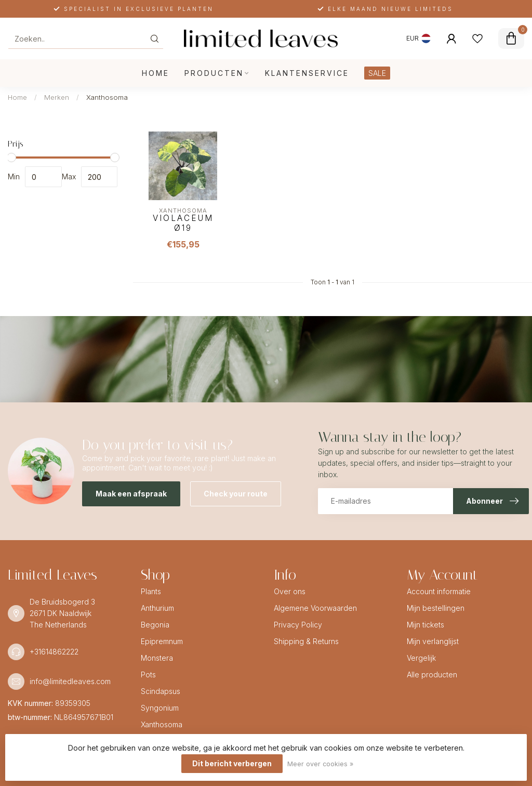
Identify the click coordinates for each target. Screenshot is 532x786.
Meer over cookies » (320, 764)
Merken (57, 97)
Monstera (157, 658)
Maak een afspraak (131, 494)
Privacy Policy (298, 625)
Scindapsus (161, 691)
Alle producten (432, 674)
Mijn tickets (425, 625)
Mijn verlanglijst (433, 641)
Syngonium (160, 708)
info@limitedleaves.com (70, 681)
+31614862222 (54, 652)
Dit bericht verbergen (232, 763)
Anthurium (157, 608)
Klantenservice (307, 73)
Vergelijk (421, 658)
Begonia (155, 625)
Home (156, 73)
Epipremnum (162, 641)
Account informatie (439, 591)
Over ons (290, 591)
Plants (151, 591)
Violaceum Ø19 (183, 223)
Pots (148, 674)
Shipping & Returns (306, 641)
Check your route (236, 494)
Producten (214, 73)
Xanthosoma (107, 97)
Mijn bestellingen (436, 608)
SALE (377, 73)
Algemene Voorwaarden (315, 608)
